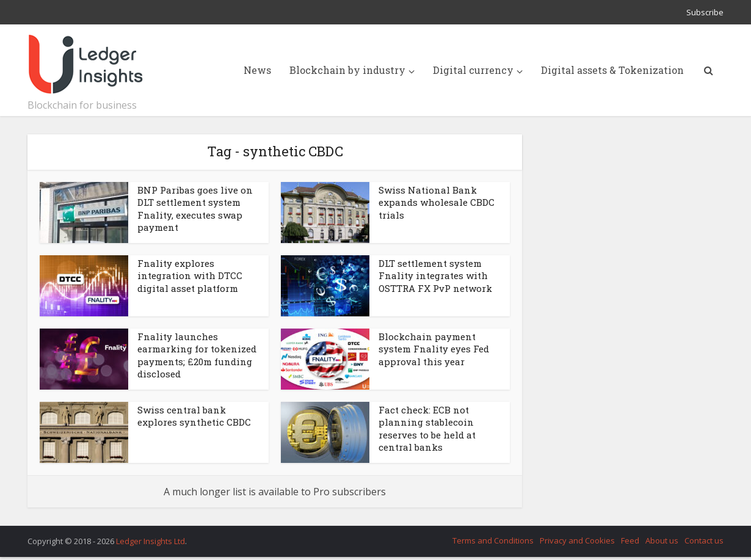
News (257, 70)
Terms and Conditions (493, 540)
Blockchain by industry (347, 70)
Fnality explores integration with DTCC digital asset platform (190, 276)
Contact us (704, 540)
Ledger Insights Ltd (151, 541)
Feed (630, 540)
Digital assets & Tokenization (612, 70)
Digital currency (473, 70)
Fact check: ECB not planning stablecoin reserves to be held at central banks (427, 428)
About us (662, 540)
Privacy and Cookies (577, 540)
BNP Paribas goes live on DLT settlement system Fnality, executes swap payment (195, 209)
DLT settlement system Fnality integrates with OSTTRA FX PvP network (435, 276)
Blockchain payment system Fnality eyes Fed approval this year (434, 349)
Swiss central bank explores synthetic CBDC (194, 416)
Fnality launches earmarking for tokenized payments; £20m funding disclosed (197, 355)
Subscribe (705, 12)
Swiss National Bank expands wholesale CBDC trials (437, 202)
